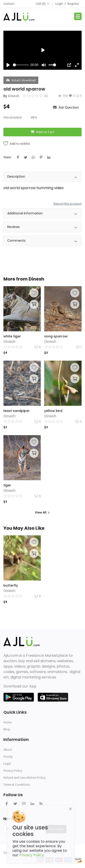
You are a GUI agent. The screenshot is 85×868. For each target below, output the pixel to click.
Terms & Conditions (17, 785)
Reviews (42, 228)
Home (8, 722)
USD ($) (43, 4)
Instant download (21, 80)
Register (73, 4)
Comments (42, 241)
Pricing (8, 757)
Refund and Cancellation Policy (24, 778)
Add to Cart (42, 132)
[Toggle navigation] (78, 16)
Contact (9, 4)
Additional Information (42, 214)
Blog (7, 729)
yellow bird (53, 411)
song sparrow (56, 336)
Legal (7, 764)
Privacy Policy (13, 771)
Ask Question (66, 107)
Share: (7, 157)
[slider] (21, 65)
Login (59, 4)
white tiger (12, 336)
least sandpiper (17, 411)
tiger (7, 485)
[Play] (8, 65)
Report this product (68, 204)
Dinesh (14, 96)
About (8, 750)
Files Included (12, 117)
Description (42, 177)
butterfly (11, 585)
